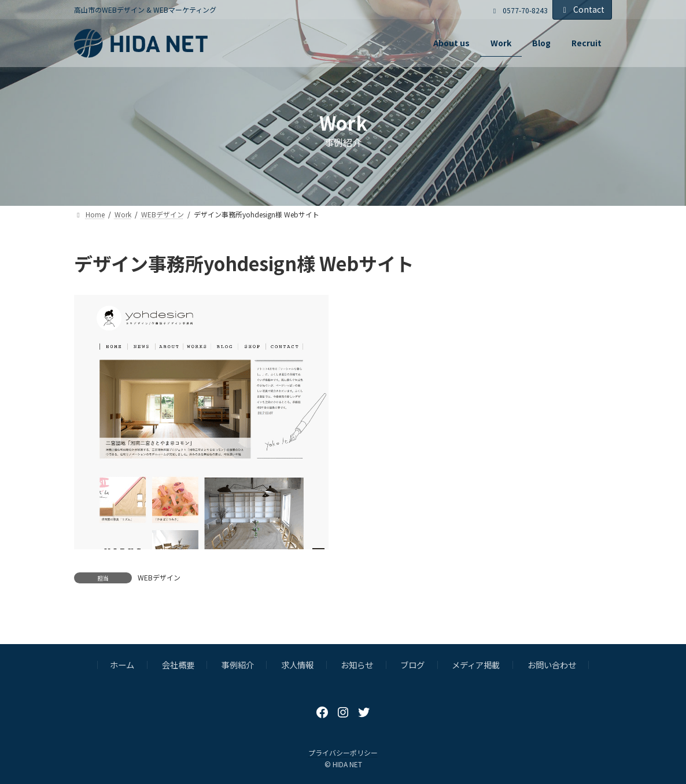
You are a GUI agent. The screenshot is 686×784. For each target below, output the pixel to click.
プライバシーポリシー (343, 752)
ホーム (122, 665)
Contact (582, 9)
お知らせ (357, 665)
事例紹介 (238, 665)
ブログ (412, 665)
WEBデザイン (159, 577)
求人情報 (297, 665)
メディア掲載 (476, 665)
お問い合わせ (552, 665)
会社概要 (178, 665)
